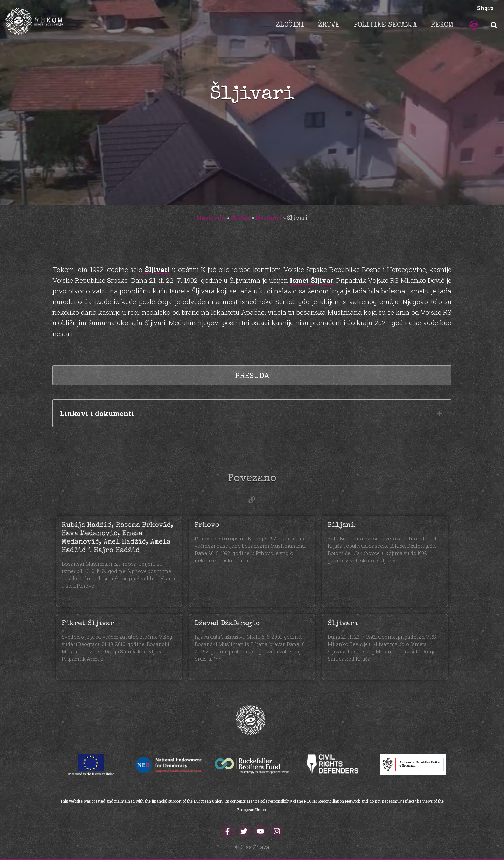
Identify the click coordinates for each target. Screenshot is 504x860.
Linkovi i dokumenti (97, 413)
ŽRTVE (329, 25)
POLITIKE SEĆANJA (385, 25)
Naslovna (211, 218)
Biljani (341, 525)
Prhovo (207, 525)
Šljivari (156, 269)
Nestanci (269, 218)
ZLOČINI (290, 25)
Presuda (252, 375)
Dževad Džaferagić (227, 624)
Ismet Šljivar (311, 280)
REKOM (442, 25)
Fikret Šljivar (88, 624)
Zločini (240, 218)
